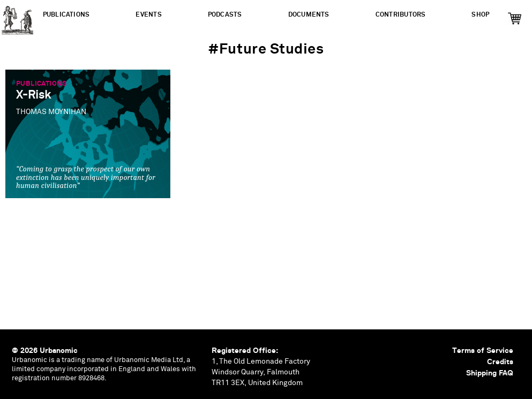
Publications (66, 15)
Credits (500, 362)
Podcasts (225, 15)
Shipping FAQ (490, 373)
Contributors (401, 15)
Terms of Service (483, 350)
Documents (309, 15)
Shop (480, 15)
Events (148, 15)
